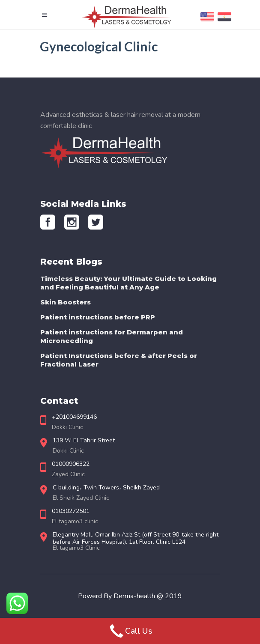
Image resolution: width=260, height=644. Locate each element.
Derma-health (135, 596)
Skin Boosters (66, 302)
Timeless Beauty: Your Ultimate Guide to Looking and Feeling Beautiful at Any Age (129, 283)
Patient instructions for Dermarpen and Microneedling (112, 336)
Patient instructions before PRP (98, 317)
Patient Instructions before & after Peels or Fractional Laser (119, 360)
